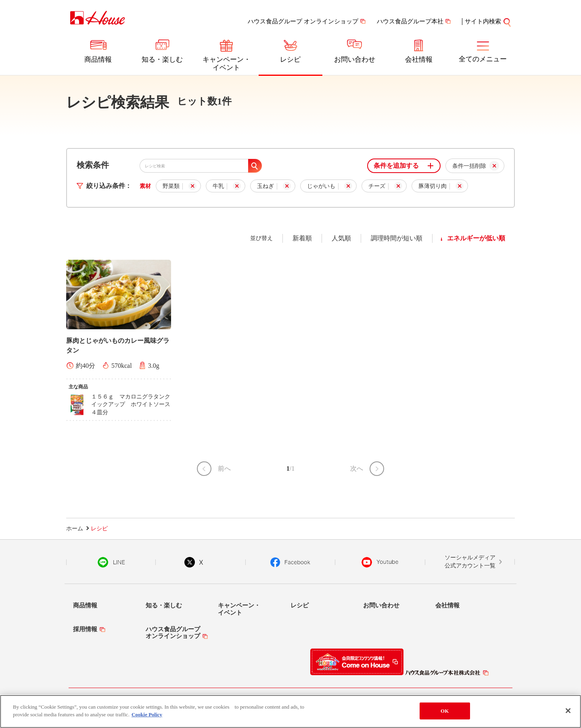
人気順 (341, 238)
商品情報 (98, 59)
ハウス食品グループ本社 (410, 21)
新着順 (302, 238)
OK (445, 711)
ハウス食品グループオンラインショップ (173, 633)
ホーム (75, 529)
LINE (111, 562)
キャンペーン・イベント (227, 64)
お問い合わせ (355, 59)
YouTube (380, 562)
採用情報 (85, 629)
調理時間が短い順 (397, 238)
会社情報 (419, 59)
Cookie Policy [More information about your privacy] (147, 714)
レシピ (290, 59)
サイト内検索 (483, 21)
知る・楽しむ (162, 59)
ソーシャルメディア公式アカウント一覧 (470, 562)
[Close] (568, 711)
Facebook (290, 562)
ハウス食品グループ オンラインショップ (303, 21)
